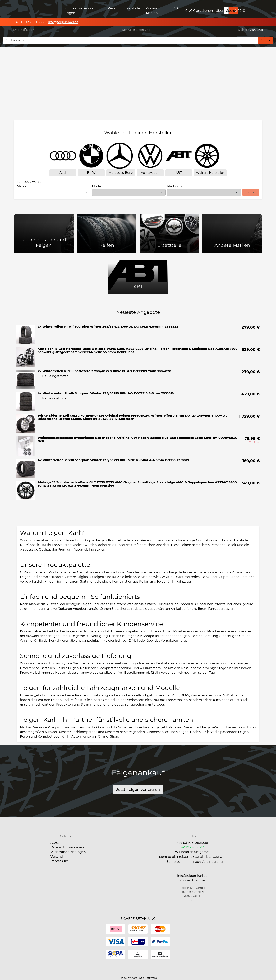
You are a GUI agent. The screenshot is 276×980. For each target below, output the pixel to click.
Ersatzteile (132, 8)
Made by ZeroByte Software (138, 978)
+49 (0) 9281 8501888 (192, 843)
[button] (192, 880)
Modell (97, 186)
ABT (177, 8)
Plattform (174, 186)
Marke (22, 186)
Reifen (113, 8)
